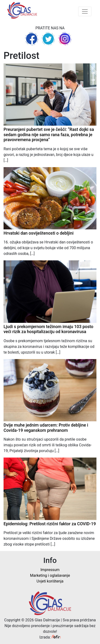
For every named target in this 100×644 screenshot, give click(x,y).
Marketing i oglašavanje (50, 575)
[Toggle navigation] (85, 11)
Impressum (50, 570)
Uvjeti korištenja (50, 581)
